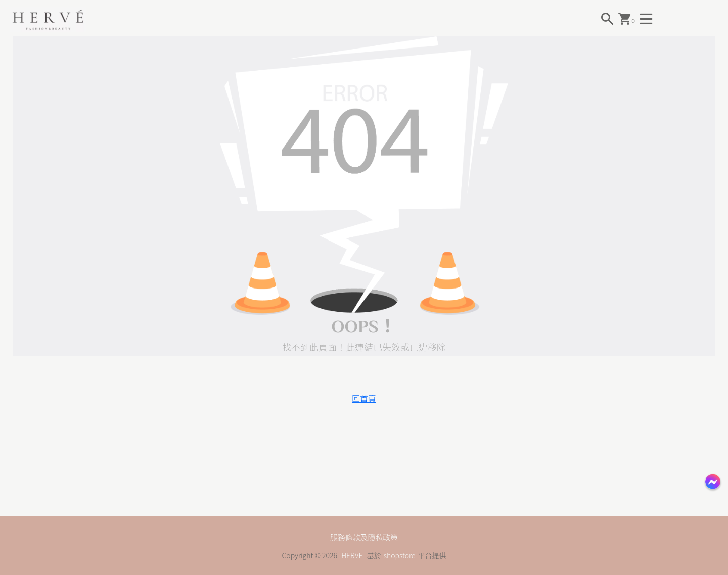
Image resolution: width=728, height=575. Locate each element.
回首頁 (364, 398)
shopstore (400, 555)
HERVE (352, 555)
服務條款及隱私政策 (364, 537)
